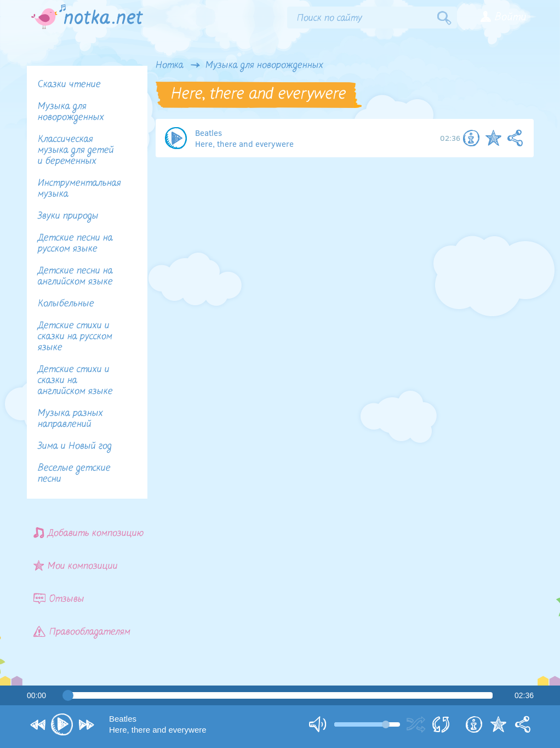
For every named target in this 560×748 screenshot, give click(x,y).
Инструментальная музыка (79, 189)
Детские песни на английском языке (75, 276)
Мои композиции (76, 566)
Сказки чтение (69, 85)
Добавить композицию (89, 533)
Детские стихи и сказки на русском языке (75, 337)
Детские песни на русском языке (75, 244)
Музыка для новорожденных (264, 66)
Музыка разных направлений (70, 419)
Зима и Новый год (75, 446)
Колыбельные (66, 304)
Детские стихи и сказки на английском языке (75, 381)
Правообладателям (82, 632)
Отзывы (59, 599)
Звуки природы (68, 216)
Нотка (170, 66)
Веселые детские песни (74, 474)
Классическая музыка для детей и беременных (76, 150)
